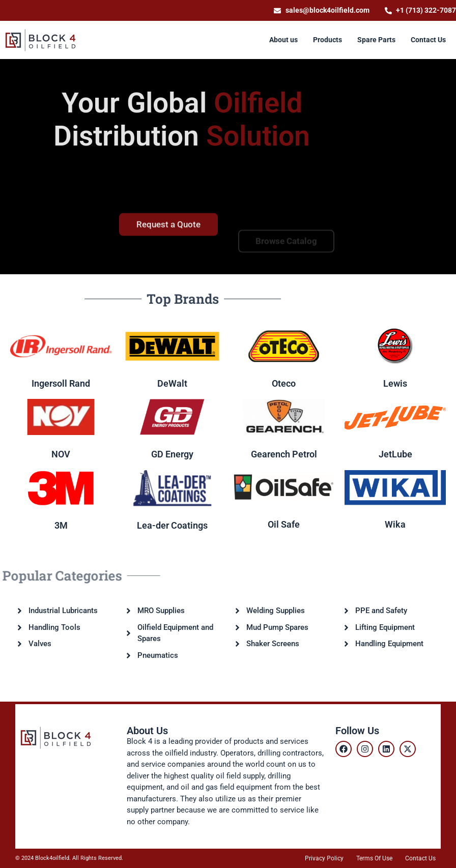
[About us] (283, 40)
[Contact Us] (428, 40)
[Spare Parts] (376, 40)
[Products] (327, 40)
